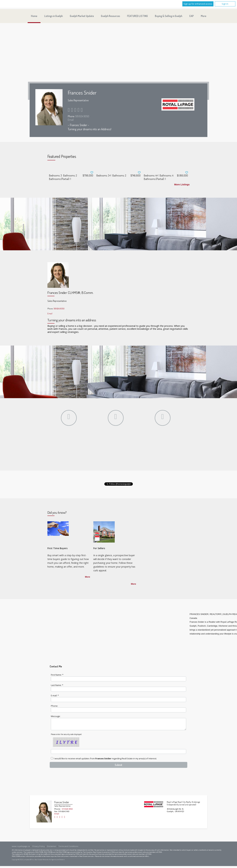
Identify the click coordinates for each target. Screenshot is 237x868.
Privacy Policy (39, 848)
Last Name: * (57, 685)
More (87, 577)
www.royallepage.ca (21, 848)
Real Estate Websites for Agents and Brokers (50, 862)
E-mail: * (55, 695)
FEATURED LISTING (137, 16)
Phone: (54, 706)
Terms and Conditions (68, 848)
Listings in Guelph (53, 16)
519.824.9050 (82, 116)
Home (34, 16)
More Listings (182, 185)
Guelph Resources (110, 16)
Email (71, 120)
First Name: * (57, 675)
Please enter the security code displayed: (66, 736)
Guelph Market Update (82, 16)
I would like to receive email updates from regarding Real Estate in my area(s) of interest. (105, 760)
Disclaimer (52, 848)
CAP (191, 16)
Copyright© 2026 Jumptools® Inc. (23, 862)
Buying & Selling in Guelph (169, 16)
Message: (56, 716)
